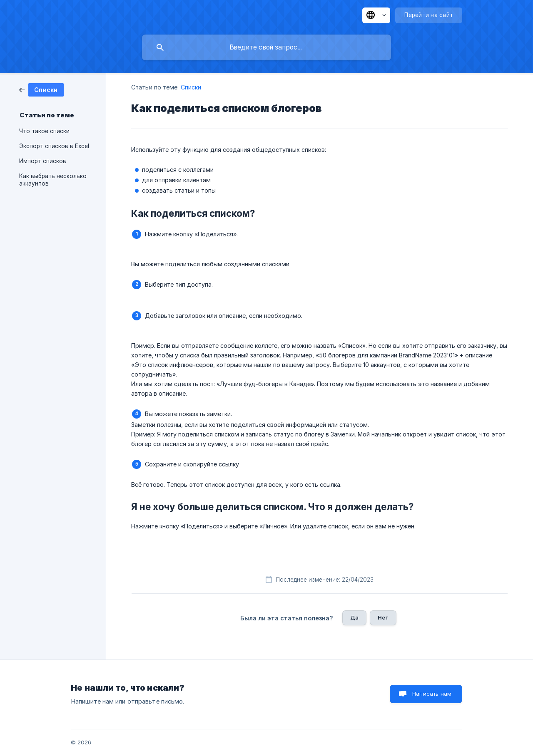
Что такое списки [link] (44, 131)
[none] (376, 15)
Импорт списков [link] (43, 161)
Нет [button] (383, 617)
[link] (41, 89)
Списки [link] (191, 87)
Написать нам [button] (432, 694)
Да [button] (354, 617)
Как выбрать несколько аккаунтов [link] (53, 180)
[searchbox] (266, 47)
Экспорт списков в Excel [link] (54, 146)
